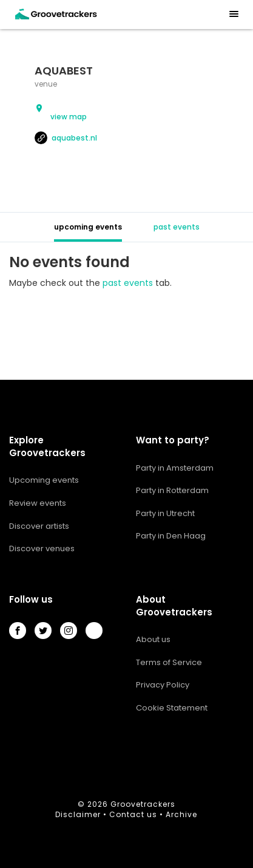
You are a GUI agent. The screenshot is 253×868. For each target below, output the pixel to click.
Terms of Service (169, 662)
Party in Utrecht (165, 513)
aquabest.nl (66, 138)
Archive (181, 814)
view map (69, 117)
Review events (38, 503)
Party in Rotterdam (172, 490)
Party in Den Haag (171, 536)
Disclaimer (78, 814)
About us (153, 639)
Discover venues (42, 548)
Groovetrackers (143, 804)
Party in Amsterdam (175, 468)
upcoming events (88, 227)
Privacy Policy (163, 685)
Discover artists (39, 526)
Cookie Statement (172, 708)
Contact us (133, 814)
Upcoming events (44, 480)
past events (177, 227)
